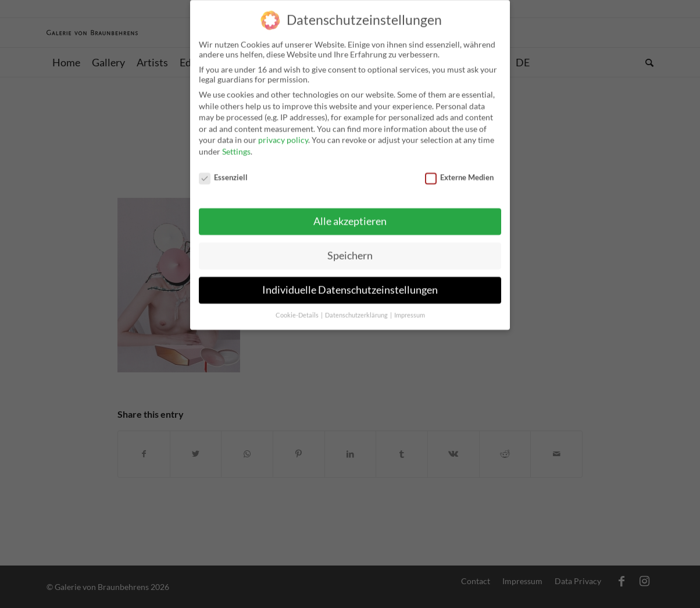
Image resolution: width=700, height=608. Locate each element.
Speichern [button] (350, 252)
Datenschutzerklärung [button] (357, 311)
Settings (236, 147)
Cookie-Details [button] (298, 311)
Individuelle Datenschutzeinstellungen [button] (350, 286)
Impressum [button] (410, 311)
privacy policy (283, 136)
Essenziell (223, 173)
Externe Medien (459, 173)
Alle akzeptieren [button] (350, 217)
